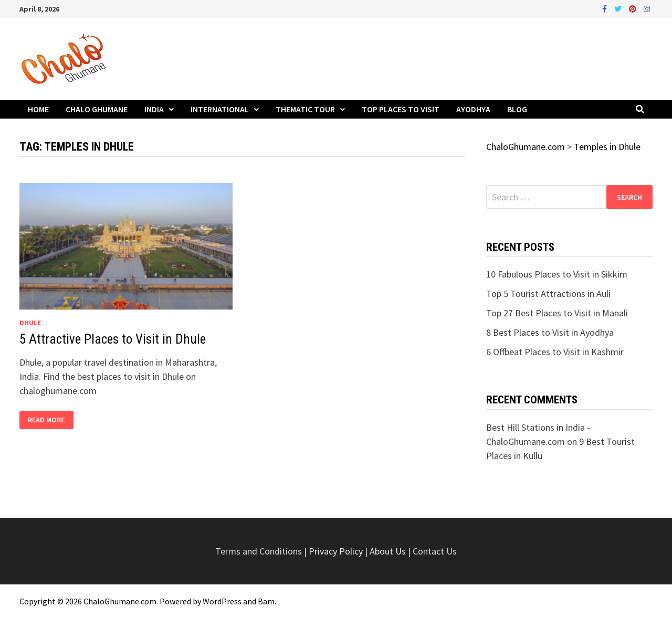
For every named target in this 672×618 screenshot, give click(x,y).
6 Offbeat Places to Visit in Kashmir (555, 352)
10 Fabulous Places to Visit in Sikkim (557, 274)
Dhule (30, 323)
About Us (388, 551)
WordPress (222, 601)
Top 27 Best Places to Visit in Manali (557, 313)
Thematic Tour (305, 109)
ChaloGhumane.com (120, 601)
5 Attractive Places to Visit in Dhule (113, 339)
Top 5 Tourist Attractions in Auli (548, 294)
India (154, 109)
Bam (266, 601)
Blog (517, 109)
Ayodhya (473, 109)
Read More (48, 420)
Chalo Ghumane (97, 109)
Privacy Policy (337, 551)
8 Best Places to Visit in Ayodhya (550, 332)
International (220, 109)
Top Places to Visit (401, 109)
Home (38, 109)
